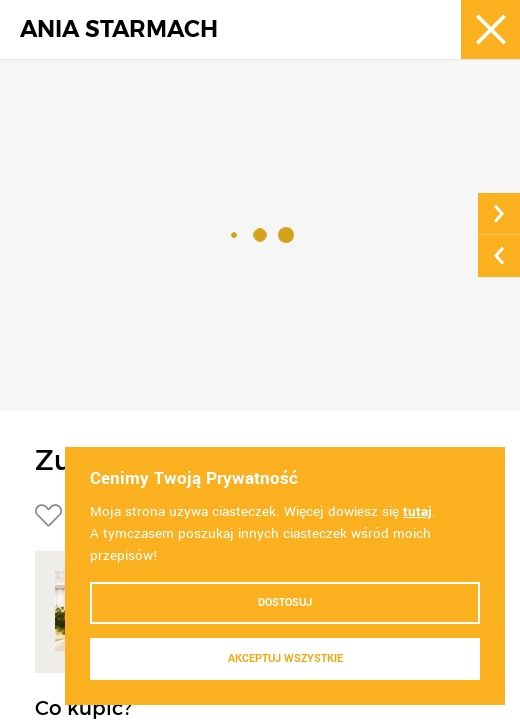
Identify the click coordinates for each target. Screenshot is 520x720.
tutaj (417, 511)
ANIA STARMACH (119, 29)
